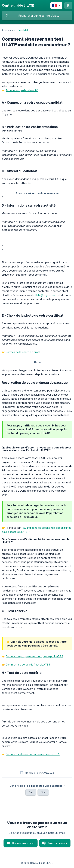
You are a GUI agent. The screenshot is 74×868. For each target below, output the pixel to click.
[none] (18, 6)
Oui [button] (31, 792)
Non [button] (43, 792)
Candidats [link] (24, 30)
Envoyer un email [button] (58, 843)
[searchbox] (37, 16)
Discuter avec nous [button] (23, 843)
